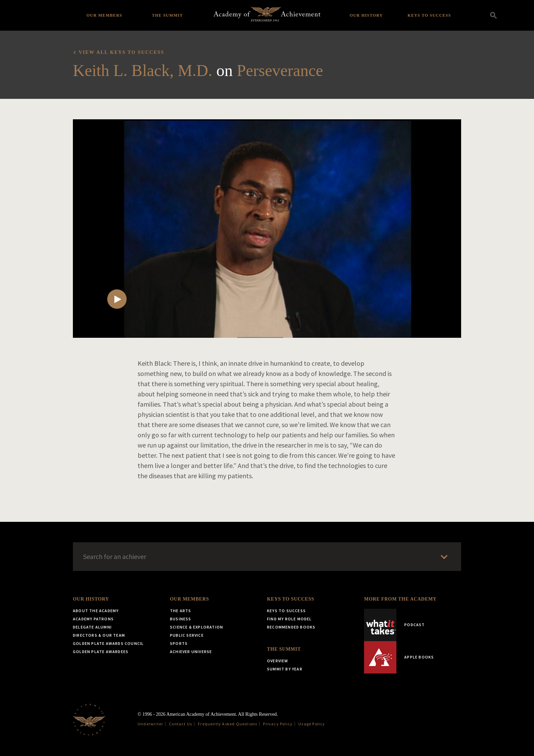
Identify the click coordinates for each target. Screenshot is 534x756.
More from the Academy (400, 599)
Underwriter (150, 724)
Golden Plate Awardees (101, 652)
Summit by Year (285, 669)
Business (181, 619)
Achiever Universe (191, 652)
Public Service (187, 635)
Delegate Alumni (92, 627)
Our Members (104, 15)
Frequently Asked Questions (227, 724)
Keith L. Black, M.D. (143, 70)
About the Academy (96, 611)
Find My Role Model (289, 619)
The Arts (181, 611)
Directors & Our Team (99, 635)
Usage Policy (312, 724)
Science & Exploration (197, 627)
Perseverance (280, 70)
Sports (179, 643)
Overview (278, 661)
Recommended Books (291, 627)
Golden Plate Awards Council (108, 643)
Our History (366, 15)
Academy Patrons (93, 619)
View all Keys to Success (121, 52)
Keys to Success (429, 15)
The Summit (167, 15)
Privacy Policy (278, 724)
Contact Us (180, 724)
